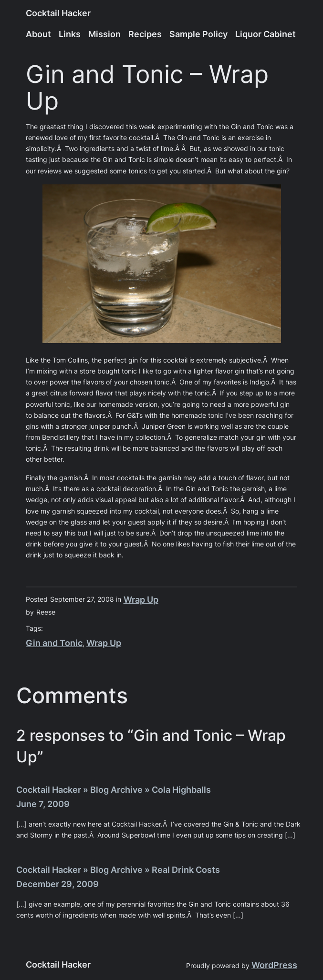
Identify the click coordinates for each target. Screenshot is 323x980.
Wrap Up (141, 600)
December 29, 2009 (57, 884)
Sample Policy (198, 34)
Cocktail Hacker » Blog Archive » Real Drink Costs (118, 870)
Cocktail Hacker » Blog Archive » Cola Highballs (114, 790)
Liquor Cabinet (266, 34)
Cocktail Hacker (58, 13)
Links (70, 34)
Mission (104, 34)
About (38, 34)
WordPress (274, 965)
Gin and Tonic (54, 643)
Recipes (145, 34)
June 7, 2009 (43, 804)
